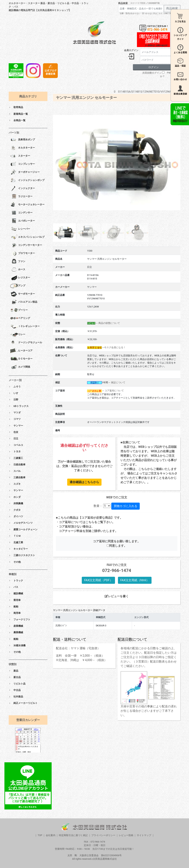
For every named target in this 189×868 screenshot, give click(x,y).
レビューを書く (117, 596)
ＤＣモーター (21, 359)
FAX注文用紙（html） (135, 580)
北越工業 (18, 542)
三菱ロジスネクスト (24, 555)
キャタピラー (21, 549)
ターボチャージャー (25, 172)
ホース (18, 270)
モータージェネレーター (27, 205)
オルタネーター (23, 148)
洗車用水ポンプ (23, 140)
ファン (18, 262)
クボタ (17, 510)
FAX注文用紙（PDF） (98, 580)
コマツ (17, 419)
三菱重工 (18, 458)
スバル (17, 471)
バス (16, 587)
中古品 (17, 690)
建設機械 (18, 593)
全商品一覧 (19, 120)
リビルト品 (19, 684)
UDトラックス (21, 406)
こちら (90, 522)
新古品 (17, 677)
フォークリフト (22, 619)
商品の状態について (109, 323)
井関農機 (18, 503)
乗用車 (17, 600)
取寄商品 (18, 107)
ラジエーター (21, 197)
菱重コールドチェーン (25, 529)
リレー (18, 335)
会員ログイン (131, 50)
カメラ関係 (20, 367)
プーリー (19, 310)
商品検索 (123, 3)
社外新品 (18, 697)
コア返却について (114, 391)
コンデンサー (21, 213)
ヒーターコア (21, 351)
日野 (16, 400)
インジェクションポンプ (27, 180)
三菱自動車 (19, 477)
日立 (16, 439)
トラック (18, 581)
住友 (16, 432)
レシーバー (20, 229)
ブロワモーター (23, 253)
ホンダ (17, 497)
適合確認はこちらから (84, 482)
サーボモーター (23, 294)
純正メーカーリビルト (25, 703)
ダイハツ (18, 516)
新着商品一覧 (21, 114)
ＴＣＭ (17, 536)
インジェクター (23, 189)
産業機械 (18, 626)
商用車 (17, 613)
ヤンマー (18, 426)
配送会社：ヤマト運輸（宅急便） (78, 648)
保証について (118, 382)
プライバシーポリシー (103, 835)
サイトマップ (144, 835)
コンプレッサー (23, 164)
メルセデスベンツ (23, 523)
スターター (20, 156)
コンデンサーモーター (26, 245)
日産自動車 (19, 465)
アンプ (18, 286)
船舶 (16, 607)
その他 (17, 562)
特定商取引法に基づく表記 (73, 835)
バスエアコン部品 (24, 302)
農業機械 (18, 632)
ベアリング (20, 318)
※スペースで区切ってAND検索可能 (145, 3)
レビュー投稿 (126, 835)
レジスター (20, 278)
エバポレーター (23, 221)
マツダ (17, 413)
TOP (40, 835)
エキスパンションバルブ (27, 237)
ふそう (17, 387)
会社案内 (51, 835)
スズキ (17, 484)
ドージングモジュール (26, 343)
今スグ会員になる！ (115, 347)
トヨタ (17, 451)
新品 (16, 671)
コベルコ (18, 445)
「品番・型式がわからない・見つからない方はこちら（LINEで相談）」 (148, 13)
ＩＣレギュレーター (25, 326)
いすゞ (17, 393)
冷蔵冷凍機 (19, 645)
